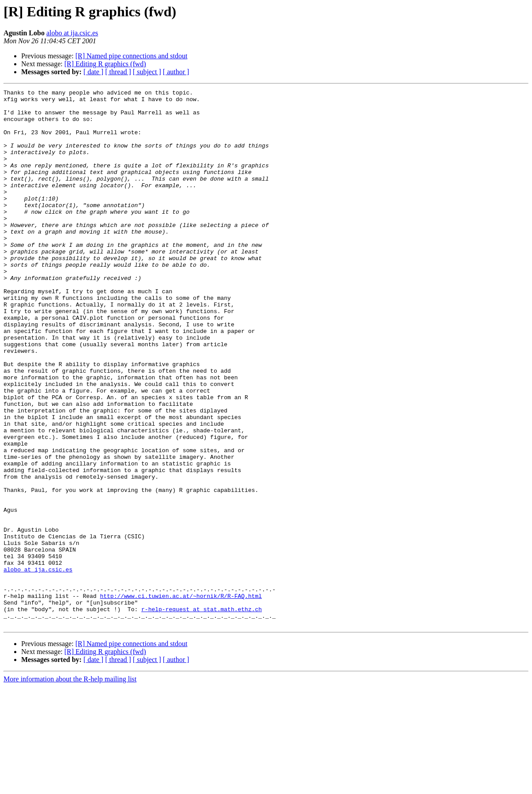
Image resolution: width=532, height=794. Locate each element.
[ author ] (176, 72)
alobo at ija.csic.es (72, 33)
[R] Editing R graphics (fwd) (105, 64)
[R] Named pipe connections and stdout (132, 56)
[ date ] (93, 72)
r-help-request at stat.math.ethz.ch (202, 714)
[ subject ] (147, 72)
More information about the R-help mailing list (70, 786)
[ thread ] (118, 72)
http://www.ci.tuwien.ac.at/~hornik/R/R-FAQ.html (181, 698)
